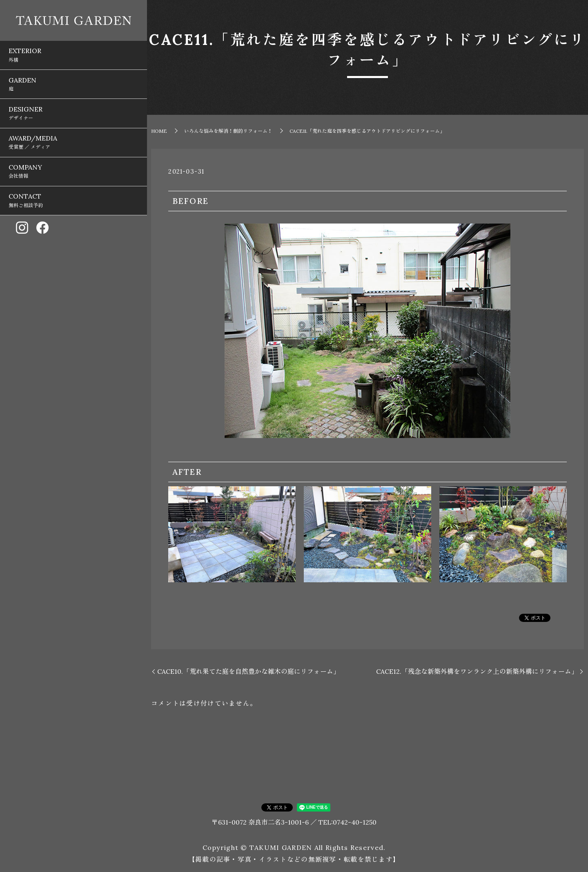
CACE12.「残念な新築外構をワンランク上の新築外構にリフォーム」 (477, 671)
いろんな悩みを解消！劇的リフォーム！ (228, 131)
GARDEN (73, 70)
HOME (159, 131)
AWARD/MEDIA (73, 110)
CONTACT (73, 150)
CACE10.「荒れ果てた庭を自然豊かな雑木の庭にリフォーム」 (248, 671)
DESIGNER (73, 90)
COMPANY (73, 130)
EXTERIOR (73, 50)
